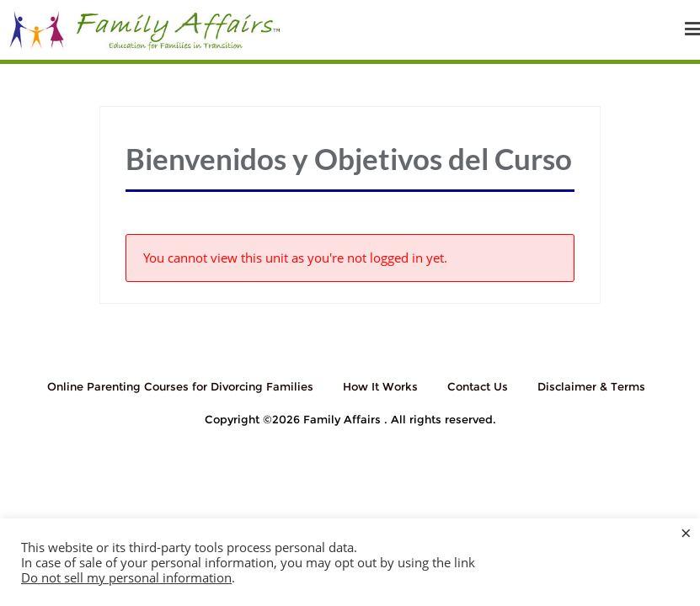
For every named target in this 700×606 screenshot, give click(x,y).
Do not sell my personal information (126, 577)
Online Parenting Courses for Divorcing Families (180, 386)
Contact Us (478, 386)
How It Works (380, 386)
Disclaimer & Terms (591, 386)
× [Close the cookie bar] (686, 532)
